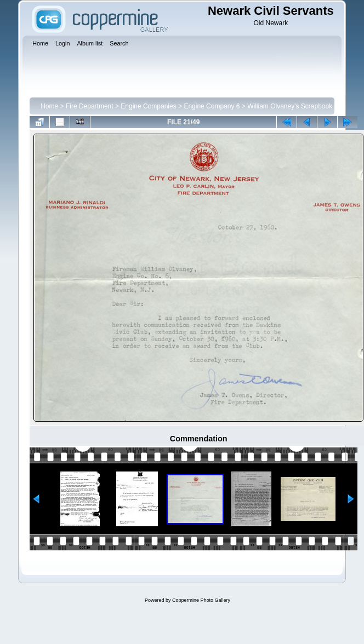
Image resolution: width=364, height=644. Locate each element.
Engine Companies (148, 106)
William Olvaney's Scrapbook (290, 106)
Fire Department (90, 106)
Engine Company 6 (212, 106)
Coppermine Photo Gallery (201, 600)
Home (49, 106)
